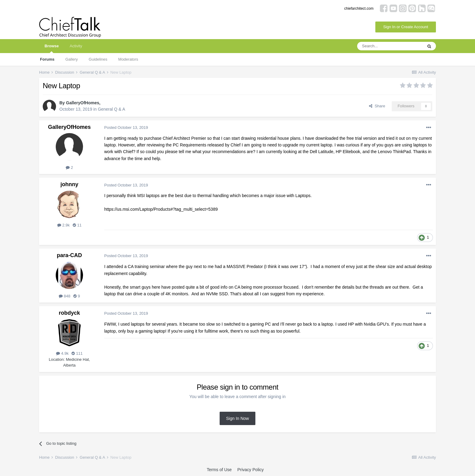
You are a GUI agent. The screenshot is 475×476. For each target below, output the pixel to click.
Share (377, 106)
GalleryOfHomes (83, 103)
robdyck (69, 313)
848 (65, 296)
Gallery (72, 59)
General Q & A (111, 109)
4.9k (62, 353)
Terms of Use (219, 470)
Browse (52, 48)
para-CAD (69, 255)
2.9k (63, 225)
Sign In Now (237, 418)
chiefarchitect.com (359, 8)
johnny (70, 184)
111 (77, 353)
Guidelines (98, 59)
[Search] (390, 46)
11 (77, 225)
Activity (76, 46)
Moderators (128, 59)
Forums (47, 59)
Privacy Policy (250, 470)
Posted (126, 127)
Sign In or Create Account (406, 27)
